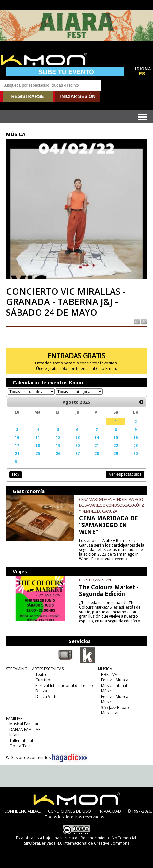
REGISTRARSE (27, 96)
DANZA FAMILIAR (25, 729)
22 (116, 445)
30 (135, 453)
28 (97, 453)
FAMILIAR (14, 718)
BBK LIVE (109, 674)
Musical (108, 702)
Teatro (41, 674)
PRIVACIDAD (109, 811)
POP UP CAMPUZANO (97, 580)
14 (97, 437)
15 (116, 437)
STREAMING (17, 669)
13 (77, 437)
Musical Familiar (24, 724)
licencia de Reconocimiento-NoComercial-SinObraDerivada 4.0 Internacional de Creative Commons (81, 841)
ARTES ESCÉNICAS (48, 669)
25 (38, 453)
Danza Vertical (48, 696)
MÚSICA (105, 669)
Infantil (16, 735)
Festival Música (115, 680)
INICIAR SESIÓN (78, 96)
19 (58, 445)
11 (38, 437)
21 (97, 445)
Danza (41, 691)
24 (17, 453)
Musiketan (110, 713)
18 (38, 445)
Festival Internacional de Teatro (64, 685)
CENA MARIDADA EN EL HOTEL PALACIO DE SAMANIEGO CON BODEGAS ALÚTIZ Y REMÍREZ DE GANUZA (111, 505)
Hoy (16, 474)
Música (107, 691)
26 (58, 453)
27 (77, 453)
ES (142, 74)
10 (17, 437)
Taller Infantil (21, 740)
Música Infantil (114, 685)
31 (17, 461)
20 (77, 445)
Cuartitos (44, 680)
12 (58, 437)
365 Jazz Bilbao (115, 707)
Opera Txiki (20, 746)
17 (17, 445)
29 (116, 453)
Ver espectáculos (125, 474)
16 (135, 437)
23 (135, 445)
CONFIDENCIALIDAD (23, 811)
